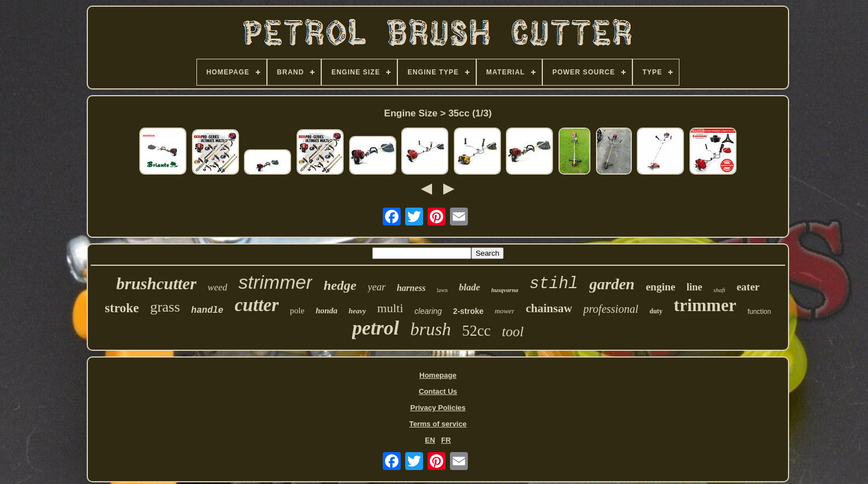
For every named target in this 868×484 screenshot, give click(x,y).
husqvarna (505, 290)
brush (431, 329)
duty (656, 311)
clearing (428, 311)
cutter (257, 305)
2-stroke (468, 311)
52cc (477, 331)
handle (208, 311)
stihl (554, 284)
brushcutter (156, 283)
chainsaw (549, 308)
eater (748, 287)
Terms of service (438, 424)
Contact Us (438, 391)
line (695, 287)
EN (430, 440)
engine (661, 287)
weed (217, 287)
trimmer (705, 305)
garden (612, 284)
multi (390, 308)
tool (513, 332)
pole (297, 311)
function (759, 312)
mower (505, 311)
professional (611, 309)
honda (327, 311)
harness (411, 288)
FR (446, 440)
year (377, 287)
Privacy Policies (438, 408)
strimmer (275, 282)
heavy (357, 311)
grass (165, 307)
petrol (376, 328)
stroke (122, 308)
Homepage (438, 375)
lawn (442, 290)
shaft (719, 290)
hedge (340, 285)
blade (470, 287)
